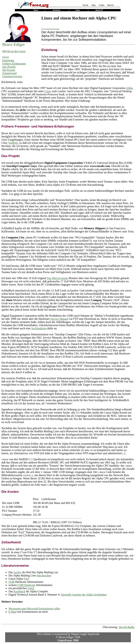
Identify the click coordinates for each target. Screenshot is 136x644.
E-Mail (12, 612)
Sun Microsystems (57, 278)
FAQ (26, 579)
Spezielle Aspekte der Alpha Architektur (83, 595)
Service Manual (59, 319)
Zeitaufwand (9, 73)
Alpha (129, 88)
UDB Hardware (26, 585)
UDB (12, 582)
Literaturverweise (12, 76)
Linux (48, 91)
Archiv (17, 572)
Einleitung (8, 60)
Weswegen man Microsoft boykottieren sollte (34, 609)
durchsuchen (44, 575)
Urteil (31, 588)
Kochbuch (19, 591)
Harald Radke (127, 627)
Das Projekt (9, 67)
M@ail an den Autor (14, 51)
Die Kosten (9, 70)
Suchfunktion (39, 328)
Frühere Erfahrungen (14, 64)
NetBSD (13, 143)
